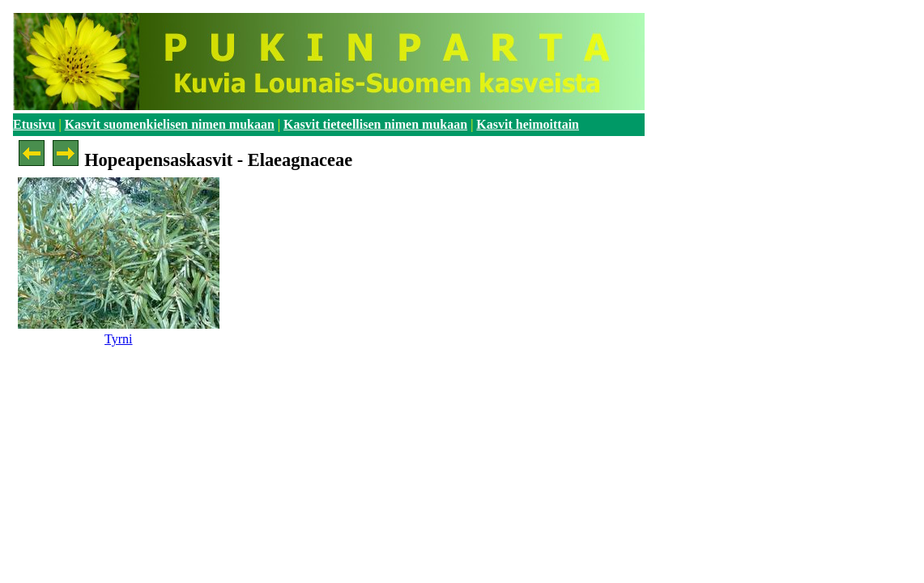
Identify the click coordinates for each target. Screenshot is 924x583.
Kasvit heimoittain (528, 124)
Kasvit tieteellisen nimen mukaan (375, 124)
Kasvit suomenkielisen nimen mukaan (170, 124)
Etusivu (34, 124)
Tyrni (118, 339)
